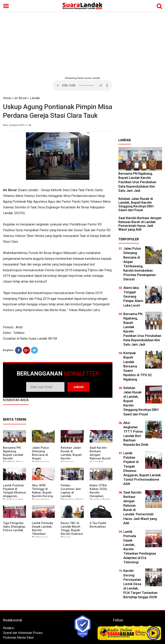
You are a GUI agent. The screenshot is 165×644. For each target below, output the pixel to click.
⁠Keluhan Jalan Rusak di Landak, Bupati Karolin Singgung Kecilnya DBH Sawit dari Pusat (136, 204)
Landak (35, 98)
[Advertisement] (82, 44)
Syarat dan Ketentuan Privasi (23, 633)
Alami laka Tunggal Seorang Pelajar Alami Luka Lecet (133, 296)
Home (7, 98)
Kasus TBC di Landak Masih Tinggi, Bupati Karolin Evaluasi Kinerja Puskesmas (72, 532)
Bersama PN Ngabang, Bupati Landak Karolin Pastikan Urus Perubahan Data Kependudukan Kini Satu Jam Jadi (137, 182)
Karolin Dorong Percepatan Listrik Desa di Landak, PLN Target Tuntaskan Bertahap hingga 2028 (140, 584)
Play (153, 633)
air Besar (21, 98)
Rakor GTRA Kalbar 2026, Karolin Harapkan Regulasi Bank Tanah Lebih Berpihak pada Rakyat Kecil (100, 498)
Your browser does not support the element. (82, 85)
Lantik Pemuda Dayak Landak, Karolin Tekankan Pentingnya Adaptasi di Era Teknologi (43, 534)
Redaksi (9, 628)
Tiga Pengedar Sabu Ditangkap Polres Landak (14, 527)
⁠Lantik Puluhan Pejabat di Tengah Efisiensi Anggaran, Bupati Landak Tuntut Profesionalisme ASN (14, 498)
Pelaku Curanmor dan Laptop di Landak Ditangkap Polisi (72, 493)
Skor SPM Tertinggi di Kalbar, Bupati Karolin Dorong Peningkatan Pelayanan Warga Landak (42, 496)
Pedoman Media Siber (18, 638)
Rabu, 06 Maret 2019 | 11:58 (17, 125)
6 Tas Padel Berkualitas (98, 525)
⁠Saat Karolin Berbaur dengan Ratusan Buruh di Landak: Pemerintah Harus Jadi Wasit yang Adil (100, 460)
